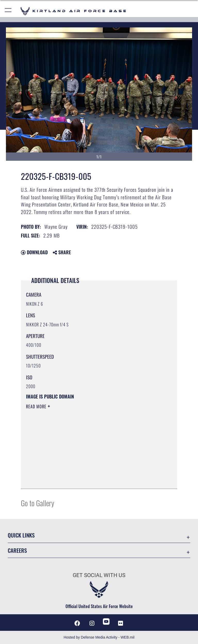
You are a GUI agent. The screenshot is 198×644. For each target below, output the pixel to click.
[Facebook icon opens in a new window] (77, 623)
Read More (37, 407)
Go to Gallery (38, 503)
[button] (8, 11)
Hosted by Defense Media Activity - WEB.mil (99, 637)
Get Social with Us (99, 575)
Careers (17, 550)
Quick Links (21, 535)
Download (34, 252)
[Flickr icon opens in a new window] (121, 623)
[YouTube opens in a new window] (106, 622)
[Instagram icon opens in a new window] (92, 623)
